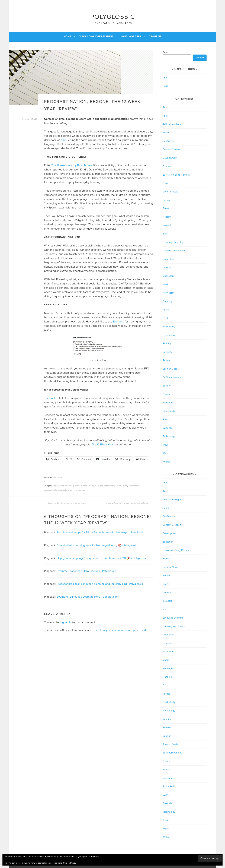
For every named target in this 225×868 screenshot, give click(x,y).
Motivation (168, 276)
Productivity (169, 327)
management (87, 486)
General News (170, 192)
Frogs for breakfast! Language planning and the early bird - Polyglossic (100, 584)
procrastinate (51, 490)
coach (61, 486)
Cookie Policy (70, 863)
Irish (165, 234)
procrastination (65, 490)
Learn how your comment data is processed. (119, 630)
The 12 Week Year (102, 445)
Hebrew (167, 217)
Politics (166, 318)
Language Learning (173, 242)
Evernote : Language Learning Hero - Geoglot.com (88, 597)
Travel (166, 445)
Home (67, 37)
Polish (166, 310)
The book (50, 398)
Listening (168, 267)
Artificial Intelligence (173, 124)
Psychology (169, 335)
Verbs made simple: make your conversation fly (129, 503)
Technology (169, 436)
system (77, 490)
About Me (155, 37)
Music (166, 284)
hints (77, 486)
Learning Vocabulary (174, 251)
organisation (121, 486)
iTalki (165, 86)
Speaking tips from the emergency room (65, 503)
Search (166, 52)
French (166, 183)
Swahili (166, 419)
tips (83, 490)
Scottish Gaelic (171, 369)
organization (135, 486)
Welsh (166, 453)
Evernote (119, 322)
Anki (63, 140)
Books (166, 133)
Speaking (168, 403)
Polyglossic (113, 17)
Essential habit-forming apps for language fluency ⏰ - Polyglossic (97, 545)
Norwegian (168, 293)
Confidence (169, 141)
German (167, 200)
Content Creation (172, 149)
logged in (66, 622)
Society (167, 386)
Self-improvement (172, 377)
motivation (109, 486)
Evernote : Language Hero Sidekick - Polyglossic (86, 571)
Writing (166, 462)
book (55, 486)
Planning (167, 301)
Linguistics (168, 259)
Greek (166, 208)
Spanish (167, 394)
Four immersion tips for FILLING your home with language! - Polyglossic (100, 533)
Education (168, 166)
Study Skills (169, 411)
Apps (165, 116)
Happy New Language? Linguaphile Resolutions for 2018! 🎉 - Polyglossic (102, 558)
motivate (99, 486)
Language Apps (131, 37)
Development (170, 158)
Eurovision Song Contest (176, 175)
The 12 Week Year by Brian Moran (72, 165)
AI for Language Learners (96, 37)
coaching (69, 486)
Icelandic (167, 225)
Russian (167, 360)
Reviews (58, 477)
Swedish (167, 428)
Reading (167, 343)
